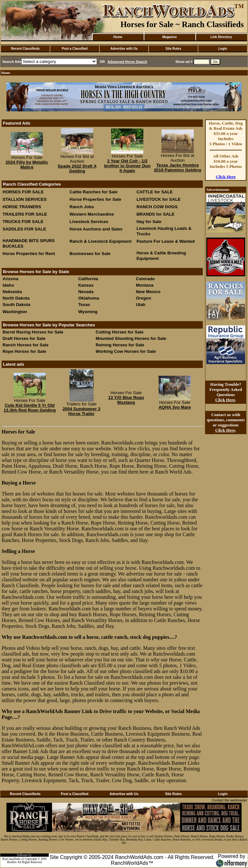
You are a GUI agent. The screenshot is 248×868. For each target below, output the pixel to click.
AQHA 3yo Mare (175, 407)
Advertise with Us (124, 49)
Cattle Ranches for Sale (93, 192)
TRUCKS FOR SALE (23, 222)
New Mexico (148, 292)
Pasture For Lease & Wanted (166, 241)
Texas (84, 305)
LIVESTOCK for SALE (159, 199)
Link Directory (221, 37)
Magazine (169, 37)
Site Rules (173, 49)
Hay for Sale (150, 222)
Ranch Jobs (82, 207)
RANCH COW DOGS (157, 207)
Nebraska (12, 292)
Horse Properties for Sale (95, 199)
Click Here (226, 177)
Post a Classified (75, 49)
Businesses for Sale (90, 254)
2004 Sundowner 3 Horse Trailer (82, 411)
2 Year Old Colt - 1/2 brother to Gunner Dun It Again (127, 166)
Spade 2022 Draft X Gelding (77, 168)
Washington (15, 312)
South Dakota (16, 305)
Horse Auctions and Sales (96, 229)
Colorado (145, 279)
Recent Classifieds (25, 49)
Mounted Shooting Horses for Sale (131, 338)
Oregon (144, 298)
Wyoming (88, 312)
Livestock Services (89, 222)
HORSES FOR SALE (23, 192)
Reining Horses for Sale (120, 345)
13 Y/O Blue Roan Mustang (126, 400)
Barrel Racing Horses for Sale (33, 332)
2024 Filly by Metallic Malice (27, 165)
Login (223, 49)
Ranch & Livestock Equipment (100, 241)
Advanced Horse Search (127, 62)
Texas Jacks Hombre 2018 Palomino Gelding (177, 168)
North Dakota (16, 298)
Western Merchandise (92, 214)
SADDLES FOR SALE (24, 229)
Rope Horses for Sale (24, 351)
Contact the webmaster (229, 800)
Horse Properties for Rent (29, 254)
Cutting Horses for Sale (119, 332)
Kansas (86, 285)
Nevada (86, 292)
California (88, 279)
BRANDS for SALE (156, 214)
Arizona (10, 279)
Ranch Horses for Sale (26, 345)
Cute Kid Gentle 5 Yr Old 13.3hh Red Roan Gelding (30, 408)
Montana (145, 285)
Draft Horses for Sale (24, 338)
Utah (141, 305)
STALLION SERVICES (25, 199)
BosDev (12, 862)
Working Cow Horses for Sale (126, 351)
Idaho (8, 285)
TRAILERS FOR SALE (25, 214)
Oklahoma (88, 298)
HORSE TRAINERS (22, 207)
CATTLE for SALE (155, 192)
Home (118, 37)
